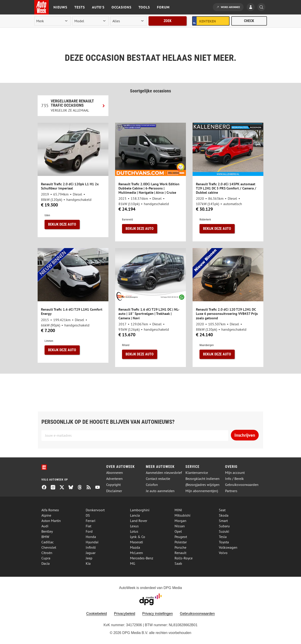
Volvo (223, 553)
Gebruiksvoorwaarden (242, 485)
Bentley (47, 531)
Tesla (223, 537)
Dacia (46, 563)
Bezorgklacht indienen (202, 479)
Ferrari (91, 521)
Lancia (135, 515)
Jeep (89, 558)
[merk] (53, 21)
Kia (88, 563)
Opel (178, 531)
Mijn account (235, 473)
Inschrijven (245, 435)
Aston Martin (51, 521)
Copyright (113, 485)
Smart (223, 521)
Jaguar (91, 553)
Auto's (98, 7)
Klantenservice (197, 473)
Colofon (152, 485)
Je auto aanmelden (160, 491)
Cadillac (48, 542)
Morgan (180, 521)
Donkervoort (95, 510)
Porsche (180, 547)
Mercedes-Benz (142, 558)
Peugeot (181, 537)
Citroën (47, 553)
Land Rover (139, 521)
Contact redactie (158, 479)
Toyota (224, 542)
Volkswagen (228, 547)
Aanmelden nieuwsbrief (164, 473)
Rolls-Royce (184, 558)
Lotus (134, 531)
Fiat (88, 526)
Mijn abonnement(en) (202, 491)
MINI (178, 510)
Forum (163, 7)
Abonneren (115, 473)
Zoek (168, 21)
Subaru (224, 526)
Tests (80, 7)
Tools (144, 7)
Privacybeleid (125, 614)
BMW (45, 537)
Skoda (224, 515)
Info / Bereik (234, 479)
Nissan (180, 526)
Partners (231, 491)
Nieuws (60, 7)
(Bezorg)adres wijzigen (202, 485)
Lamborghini (140, 510)
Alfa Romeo (50, 510)
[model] (91, 21)
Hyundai (92, 542)
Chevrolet (49, 547)
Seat (222, 510)
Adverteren (114, 479)
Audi (45, 526)
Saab (178, 563)
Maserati (136, 542)
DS (88, 515)
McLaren (136, 553)
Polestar (181, 542)
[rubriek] (129, 21)
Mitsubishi (182, 515)
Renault (180, 553)
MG (133, 563)
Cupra (46, 558)
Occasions (121, 7)
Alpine (46, 515)
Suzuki (224, 531)
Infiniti (91, 547)
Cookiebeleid (97, 614)
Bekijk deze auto (62, 224)
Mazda (135, 547)
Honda (91, 537)
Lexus (134, 526)
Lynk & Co (138, 537)
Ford (89, 531)
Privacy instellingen (158, 614)
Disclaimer (114, 491)
